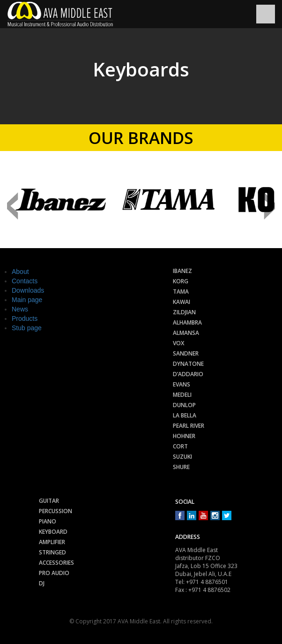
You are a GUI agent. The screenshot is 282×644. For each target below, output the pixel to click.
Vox (178, 343)
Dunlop (184, 405)
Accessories (56, 563)
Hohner (184, 436)
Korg (181, 281)
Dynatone (188, 364)
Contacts (25, 281)
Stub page (27, 328)
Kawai (182, 302)
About (20, 272)
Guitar (49, 501)
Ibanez (182, 271)
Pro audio (54, 573)
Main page (27, 300)
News (20, 309)
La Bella (185, 415)
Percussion (56, 511)
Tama (181, 292)
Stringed (52, 552)
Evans (182, 384)
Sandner (186, 353)
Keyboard (53, 532)
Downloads (28, 290)
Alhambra (187, 322)
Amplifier (52, 542)
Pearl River (189, 426)
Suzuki (182, 457)
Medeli (182, 395)
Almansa (186, 333)
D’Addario (188, 374)
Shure (181, 467)
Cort (180, 446)
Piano (48, 521)
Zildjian (184, 312)
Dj (42, 583)
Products (25, 318)
